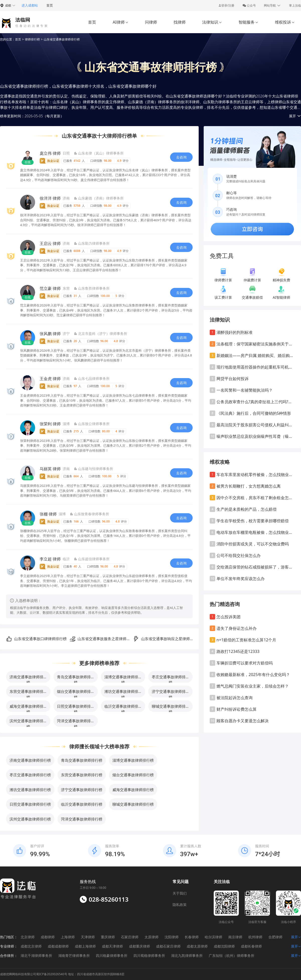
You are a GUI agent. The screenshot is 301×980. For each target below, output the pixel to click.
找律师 (180, 22)
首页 (50, 5)
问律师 (151, 22)
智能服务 (248, 22)
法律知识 (212, 22)
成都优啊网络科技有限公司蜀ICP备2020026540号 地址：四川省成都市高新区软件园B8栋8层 (62, 974)
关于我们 (180, 893)
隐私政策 (180, 905)
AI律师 (121, 22)
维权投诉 (285, 22)
